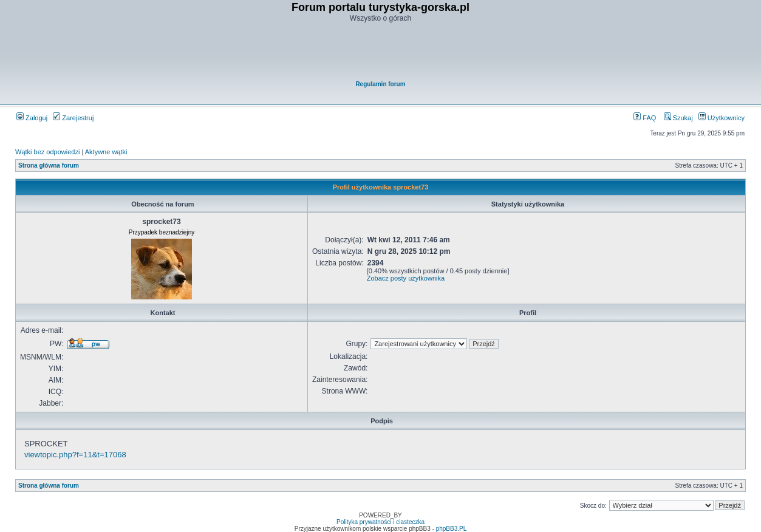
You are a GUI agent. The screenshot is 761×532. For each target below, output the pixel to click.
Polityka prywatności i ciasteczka (380, 522)
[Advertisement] (381, 52)
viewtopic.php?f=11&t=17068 (75, 455)
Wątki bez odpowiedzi (47, 152)
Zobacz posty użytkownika (406, 278)
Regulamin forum (380, 84)
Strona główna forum (49, 165)
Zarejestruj (73, 118)
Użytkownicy (722, 118)
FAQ (645, 118)
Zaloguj (32, 118)
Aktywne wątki (106, 152)
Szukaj (678, 118)
